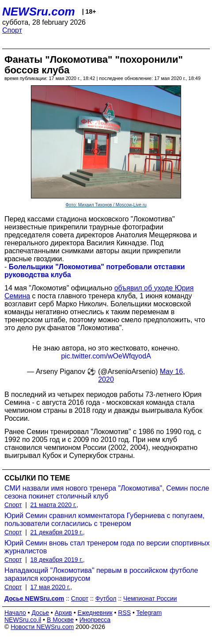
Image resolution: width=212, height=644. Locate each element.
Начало (15, 613)
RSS (124, 613)
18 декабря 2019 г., (58, 560)
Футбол (106, 598)
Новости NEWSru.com (42, 627)
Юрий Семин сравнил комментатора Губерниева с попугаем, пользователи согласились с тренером (104, 520)
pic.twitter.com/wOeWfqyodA (106, 356)
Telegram (149, 613)
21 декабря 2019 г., (58, 532)
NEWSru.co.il (23, 620)
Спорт (12, 30)
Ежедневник (95, 613)
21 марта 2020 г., (55, 505)
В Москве (60, 620)
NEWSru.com (39, 11)
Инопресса (95, 620)
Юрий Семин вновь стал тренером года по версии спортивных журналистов (107, 547)
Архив (63, 613)
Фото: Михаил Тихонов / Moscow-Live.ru (106, 205)
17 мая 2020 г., (51, 587)
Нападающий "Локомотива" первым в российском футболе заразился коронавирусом (101, 574)
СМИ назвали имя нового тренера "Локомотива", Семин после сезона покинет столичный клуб (107, 492)
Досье (40, 613)
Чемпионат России (150, 598)
